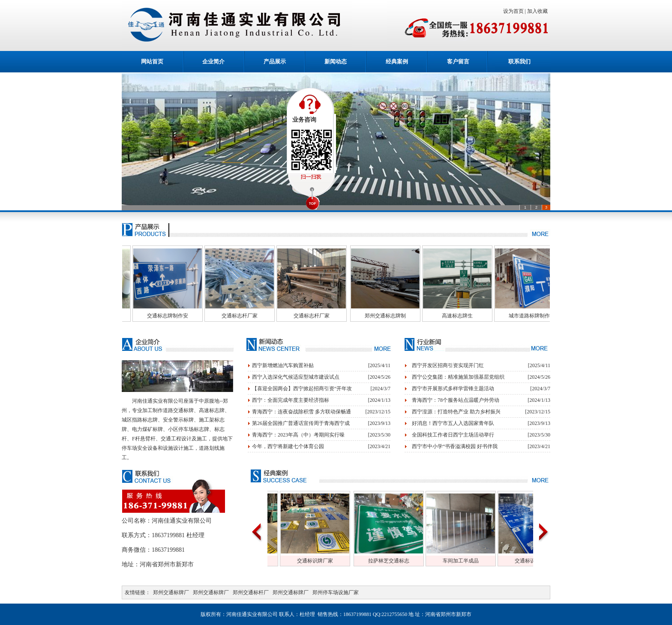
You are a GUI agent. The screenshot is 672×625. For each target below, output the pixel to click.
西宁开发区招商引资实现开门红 (448, 365)
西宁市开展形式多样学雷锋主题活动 (453, 389)
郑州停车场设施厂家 (336, 592)
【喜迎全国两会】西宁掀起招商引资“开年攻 (302, 389)
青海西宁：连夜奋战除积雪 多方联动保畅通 (301, 412)
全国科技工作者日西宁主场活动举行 (453, 435)
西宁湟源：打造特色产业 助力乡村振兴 (456, 412)
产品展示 (275, 61)
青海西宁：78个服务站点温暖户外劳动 (456, 400)
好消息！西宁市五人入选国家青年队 (453, 423)
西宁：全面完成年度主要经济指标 (291, 400)
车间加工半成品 (477, 561)
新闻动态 (336, 61)
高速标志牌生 (474, 316)
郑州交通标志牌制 (402, 316)
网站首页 (152, 61)
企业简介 (213, 61)
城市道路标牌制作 (546, 316)
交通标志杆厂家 (256, 316)
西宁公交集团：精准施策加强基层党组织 (458, 377)
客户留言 (458, 61)
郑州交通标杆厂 (251, 592)
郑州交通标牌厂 (171, 592)
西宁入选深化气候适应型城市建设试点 (296, 377)
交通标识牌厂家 (331, 561)
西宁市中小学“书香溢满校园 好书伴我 (455, 446)
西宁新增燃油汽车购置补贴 (283, 365)
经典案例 (397, 61)
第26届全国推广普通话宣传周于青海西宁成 (301, 423)
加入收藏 (539, 11)
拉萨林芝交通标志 (405, 561)
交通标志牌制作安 (184, 316)
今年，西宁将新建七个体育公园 (288, 446)
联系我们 (519, 61)
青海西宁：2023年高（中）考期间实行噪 (298, 435)
